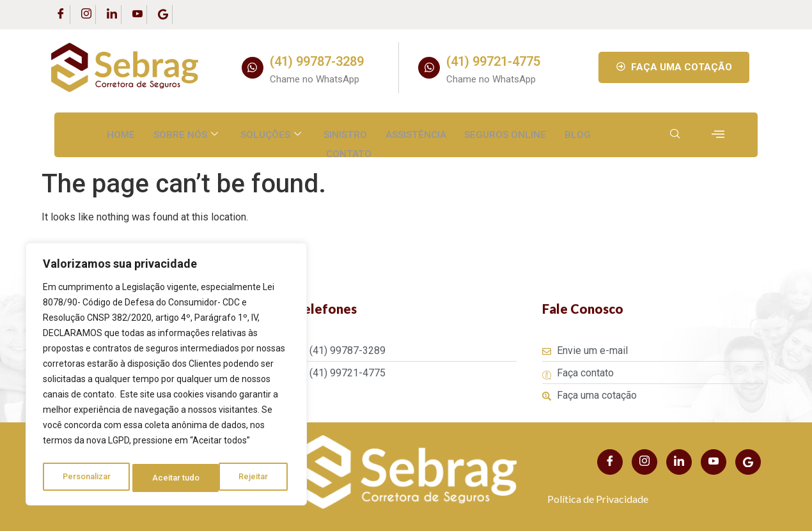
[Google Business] (163, 15)
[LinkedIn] (112, 15)
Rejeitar (168, 478)
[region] (166, 377)
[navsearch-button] (675, 135)
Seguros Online (504, 132)
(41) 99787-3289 (317, 61)
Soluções (271, 132)
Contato (349, 146)
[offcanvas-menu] (718, 135)
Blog (576, 132)
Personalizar (87, 478)
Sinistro (345, 132)
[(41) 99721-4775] (429, 68)
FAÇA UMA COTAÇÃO (674, 67)
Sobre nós (187, 132)
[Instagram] (86, 15)
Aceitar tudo (248, 478)
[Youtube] (137, 15)
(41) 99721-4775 (493, 61)
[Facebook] (61, 15)
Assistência (415, 132)
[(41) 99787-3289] (253, 68)
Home (123, 132)
